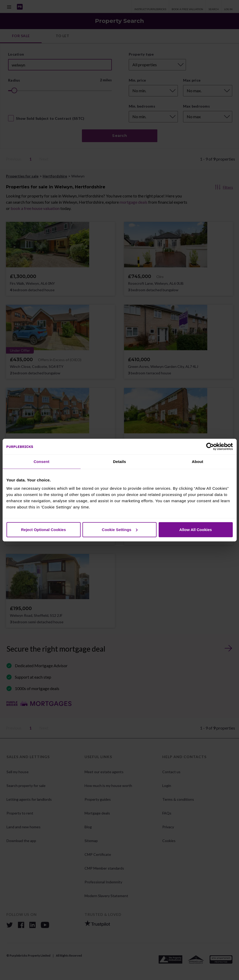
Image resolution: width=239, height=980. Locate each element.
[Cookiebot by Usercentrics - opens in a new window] (210, 447)
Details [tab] (120, 462)
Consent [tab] (41, 462)
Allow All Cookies (195, 529)
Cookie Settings (120, 529)
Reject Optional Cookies (44, 529)
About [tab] (198, 462)
